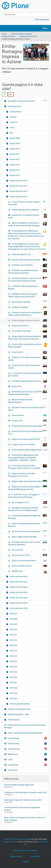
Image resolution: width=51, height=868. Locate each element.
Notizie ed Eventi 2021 (18, 582)
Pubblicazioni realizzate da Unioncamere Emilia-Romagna (25, 726)
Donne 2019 (29, 387)
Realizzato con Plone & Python (25, 851)
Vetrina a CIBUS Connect (29, 566)
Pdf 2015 (13, 651)
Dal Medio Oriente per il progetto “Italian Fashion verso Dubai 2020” (27, 295)
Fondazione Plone (10, 842)
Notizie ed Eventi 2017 (18, 186)
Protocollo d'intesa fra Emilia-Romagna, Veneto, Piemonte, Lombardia (27, 467)
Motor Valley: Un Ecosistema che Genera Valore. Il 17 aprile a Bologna (25, 819)
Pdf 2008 (13, 619)
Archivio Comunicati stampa (19, 709)
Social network (13, 720)
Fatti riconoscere (42, 20)
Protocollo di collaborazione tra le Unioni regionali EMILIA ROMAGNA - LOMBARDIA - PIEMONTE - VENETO (27, 458)
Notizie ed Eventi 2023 (18, 592)
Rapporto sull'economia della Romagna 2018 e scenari (27, 475)
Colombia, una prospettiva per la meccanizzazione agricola (27, 271)
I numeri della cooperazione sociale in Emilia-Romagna (27, 345)
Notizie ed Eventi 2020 (18, 576)
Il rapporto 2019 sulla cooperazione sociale (27, 359)
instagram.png (27, 749)
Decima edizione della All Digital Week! (29, 450)
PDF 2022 (13, 688)
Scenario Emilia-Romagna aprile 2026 (19, 785)
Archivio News (15, 112)
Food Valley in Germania (29, 331)
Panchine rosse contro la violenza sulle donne (27, 409)
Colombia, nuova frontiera (29, 265)
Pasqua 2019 (29, 421)
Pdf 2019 (13, 672)
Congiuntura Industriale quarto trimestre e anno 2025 (25, 792)
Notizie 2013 (15, 165)
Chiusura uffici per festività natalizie (29, 260)
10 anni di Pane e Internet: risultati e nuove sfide (27, 203)
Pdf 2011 (13, 635)
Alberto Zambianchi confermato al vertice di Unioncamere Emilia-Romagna (27, 224)
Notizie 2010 (15, 149)
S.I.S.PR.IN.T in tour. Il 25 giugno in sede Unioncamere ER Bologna (27, 496)
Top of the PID (29, 550)
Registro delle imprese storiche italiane (29, 481)
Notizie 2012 (15, 159)
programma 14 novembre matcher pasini (27, 216)
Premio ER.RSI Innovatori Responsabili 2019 (27, 432)
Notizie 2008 (15, 138)
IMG (11, 133)
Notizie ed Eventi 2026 (18, 608)
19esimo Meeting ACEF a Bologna (29, 210)
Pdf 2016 (13, 656)
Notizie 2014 (15, 170)
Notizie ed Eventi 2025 (18, 603)
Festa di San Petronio (29, 326)
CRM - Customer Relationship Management (25, 733)
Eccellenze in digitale (29, 307)
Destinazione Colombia (29, 302)
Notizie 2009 (15, 144)
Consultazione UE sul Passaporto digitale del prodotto (22, 809)
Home (4, 34)
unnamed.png (27, 738)
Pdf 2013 (13, 614)
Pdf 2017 (13, 661)
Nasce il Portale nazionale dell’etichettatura (27, 401)
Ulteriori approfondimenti (20, 704)
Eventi (12, 128)
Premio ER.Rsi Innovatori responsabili (29, 426)
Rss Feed (13, 698)
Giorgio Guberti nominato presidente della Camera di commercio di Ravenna (27, 337)
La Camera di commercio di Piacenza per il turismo (27, 374)
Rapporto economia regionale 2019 (29, 440)
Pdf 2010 (13, 630)
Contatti (13, 117)
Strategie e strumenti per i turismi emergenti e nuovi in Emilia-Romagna (27, 509)
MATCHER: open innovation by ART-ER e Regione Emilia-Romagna (27, 393)
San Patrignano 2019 (29, 503)
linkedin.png (27, 754)
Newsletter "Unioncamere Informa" (27, 101)
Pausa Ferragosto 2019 (29, 254)
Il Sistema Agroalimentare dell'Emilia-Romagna (27, 517)
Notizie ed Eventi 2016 (18, 181)
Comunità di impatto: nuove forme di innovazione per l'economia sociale (27, 279)
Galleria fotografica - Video (18, 714)
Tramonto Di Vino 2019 (29, 555)
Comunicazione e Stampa (21, 34)
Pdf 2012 (13, 640)
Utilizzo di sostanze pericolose (29, 560)
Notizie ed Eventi (9, 36)
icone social (12, 770)
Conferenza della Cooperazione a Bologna (27, 287)
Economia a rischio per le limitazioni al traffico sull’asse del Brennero (27, 314)
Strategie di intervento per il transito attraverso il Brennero (27, 543)
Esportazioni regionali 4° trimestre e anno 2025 (23, 800)
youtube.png (27, 765)
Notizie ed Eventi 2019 (28, 36)
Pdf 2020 (13, 677)
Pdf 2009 (13, 624)
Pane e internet (29, 415)
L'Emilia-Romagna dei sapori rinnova (29, 381)
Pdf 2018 (13, 667)
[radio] (5, 94)
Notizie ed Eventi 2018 (18, 191)
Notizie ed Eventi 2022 (18, 587)
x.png (27, 759)
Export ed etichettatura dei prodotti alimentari (27, 525)
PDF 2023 (13, 693)
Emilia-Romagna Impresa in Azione (29, 320)
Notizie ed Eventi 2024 (18, 598)
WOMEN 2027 (29, 572)
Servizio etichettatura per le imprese (29, 531)
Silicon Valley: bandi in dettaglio (29, 537)
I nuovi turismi (29, 352)
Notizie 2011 (15, 154)
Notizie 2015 (15, 175)
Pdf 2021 (13, 683)
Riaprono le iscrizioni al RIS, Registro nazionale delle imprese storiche (27, 488)
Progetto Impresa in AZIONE (29, 445)
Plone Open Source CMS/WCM (17, 839)
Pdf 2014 (13, 122)
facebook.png (27, 744)
